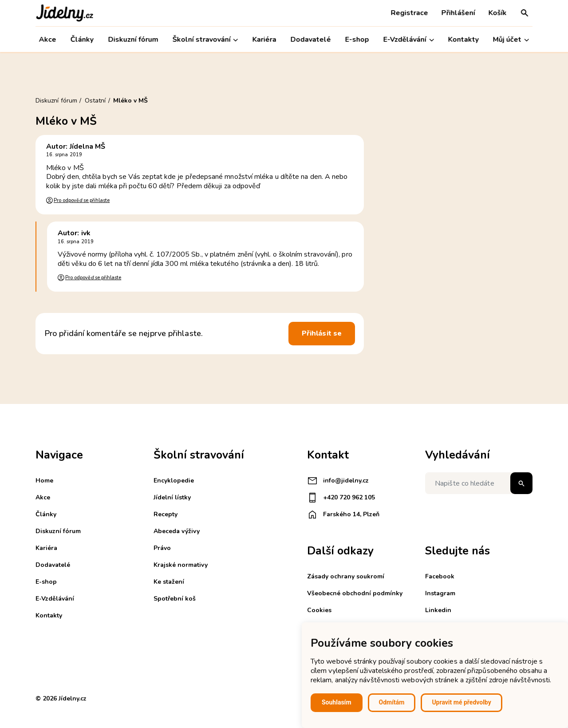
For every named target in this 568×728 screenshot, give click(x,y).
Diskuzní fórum (133, 40)
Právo (162, 548)
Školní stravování (205, 40)
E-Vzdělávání (409, 40)
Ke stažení (169, 582)
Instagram (440, 593)
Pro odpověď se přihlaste (82, 200)
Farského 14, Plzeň (343, 514)
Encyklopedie (174, 481)
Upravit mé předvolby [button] (461, 702)
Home (44, 481)
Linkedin (438, 610)
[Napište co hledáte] (479, 483)
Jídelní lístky (172, 497)
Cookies (319, 610)
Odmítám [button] (392, 702)
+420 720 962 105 (341, 498)
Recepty (166, 514)
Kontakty (463, 40)
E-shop (357, 40)
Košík (498, 13)
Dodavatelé (311, 40)
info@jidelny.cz (338, 481)
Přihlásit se (322, 333)
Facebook (440, 576)
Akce (48, 40)
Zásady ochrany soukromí (346, 576)
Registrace (410, 13)
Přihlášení (458, 13)
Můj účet (511, 40)
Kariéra (264, 40)
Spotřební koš (175, 599)
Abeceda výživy (177, 531)
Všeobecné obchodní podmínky (355, 593)
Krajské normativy (181, 565)
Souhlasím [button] (337, 702)
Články (82, 40)
